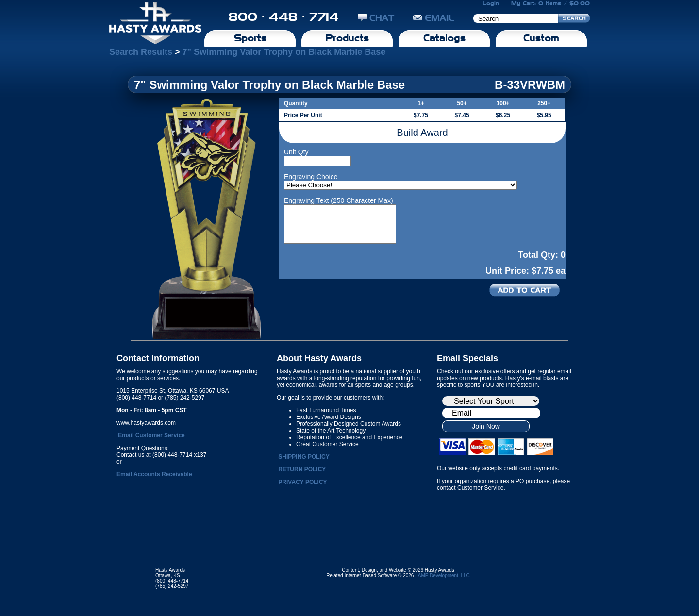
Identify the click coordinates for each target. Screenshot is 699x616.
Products (347, 38)
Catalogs (444, 38)
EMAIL (434, 18)
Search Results (141, 52)
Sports (250, 38)
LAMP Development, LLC (442, 575)
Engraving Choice (311, 177)
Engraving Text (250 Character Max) (339, 200)
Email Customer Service (151, 435)
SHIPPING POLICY (304, 457)
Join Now (486, 426)
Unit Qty (296, 152)
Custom (541, 38)
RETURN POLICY (302, 469)
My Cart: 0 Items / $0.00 (550, 3)
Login (491, 3)
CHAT (376, 18)
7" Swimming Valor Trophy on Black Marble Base (284, 52)
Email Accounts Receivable (154, 474)
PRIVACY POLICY (302, 482)
